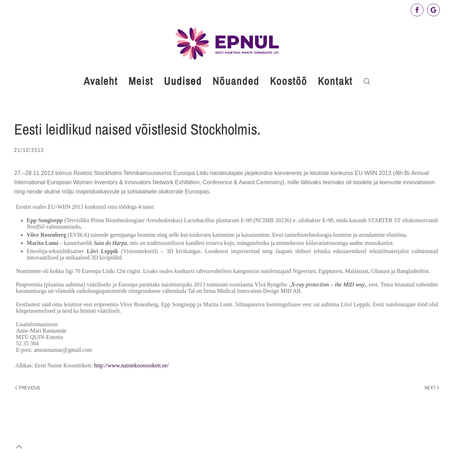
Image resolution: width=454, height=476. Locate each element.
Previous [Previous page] (27, 388)
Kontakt (335, 81)
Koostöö (289, 81)
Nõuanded (236, 81)
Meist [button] (141, 81)
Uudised (183, 81)
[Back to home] (227, 43)
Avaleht (101, 81)
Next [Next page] (432, 388)
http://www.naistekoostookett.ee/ (131, 365)
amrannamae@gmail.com (63, 350)
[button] (367, 81)
